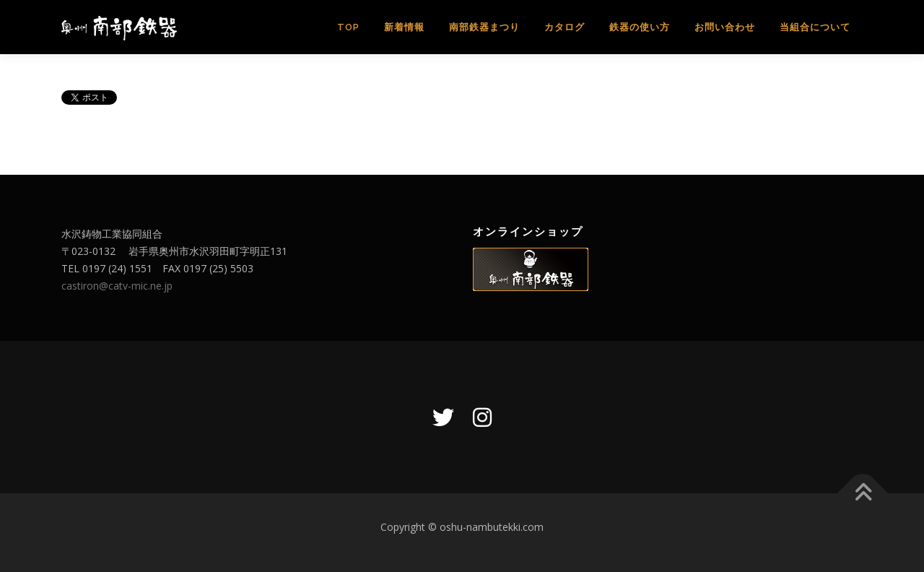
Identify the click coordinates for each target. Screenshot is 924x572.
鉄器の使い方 (640, 27)
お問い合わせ (725, 27)
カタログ (565, 27)
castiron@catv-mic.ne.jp (117, 286)
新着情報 (404, 27)
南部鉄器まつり (484, 27)
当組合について (815, 27)
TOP (348, 27)
